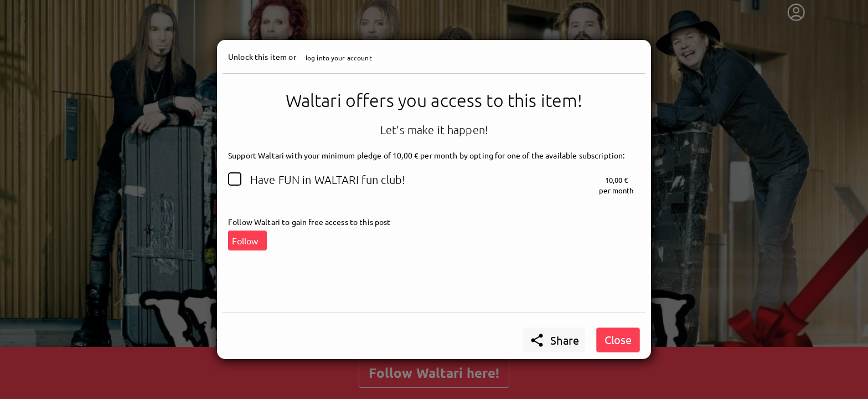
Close (618, 339)
